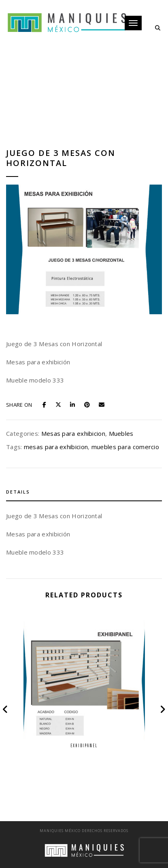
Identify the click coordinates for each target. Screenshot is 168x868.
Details (18, 492)
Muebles (121, 433)
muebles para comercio (125, 447)
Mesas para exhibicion (73, 433)
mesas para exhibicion (56, 447)
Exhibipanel (84, 745)
